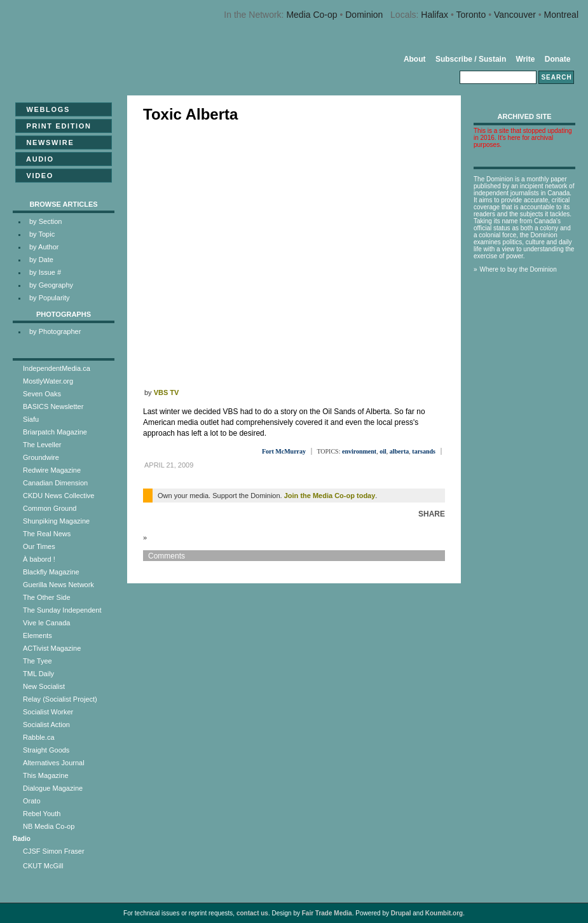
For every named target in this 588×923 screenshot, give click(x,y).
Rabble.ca (39, 737)
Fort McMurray (284, 451)
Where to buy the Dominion (518, 269)
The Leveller (42, 445)
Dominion (364, 15)
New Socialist (44, 686)
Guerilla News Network (58, 585)
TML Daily (38, 674)
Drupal (401, 913)
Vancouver (515, 15)
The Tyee (38, 661)
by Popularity (50, 298)
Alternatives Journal (54, 763)
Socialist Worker (48, 712)
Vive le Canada (46, 623)
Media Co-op (311, 15)
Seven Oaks (42, 394)
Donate (558, 59)
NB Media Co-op (49, 826)
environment (359, 451)
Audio (36, 159)
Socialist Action (46, 725)
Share (432, 514)
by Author (44, 247)
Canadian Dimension (55, 483)
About (415, 59)
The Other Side (47, 597)
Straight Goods (46, 750)
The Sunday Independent (62, 610)
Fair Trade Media (327, 913)
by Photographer (55, 331)
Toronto (471, 15)
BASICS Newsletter (53, 406)
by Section (45, 221)
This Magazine (46, 775)
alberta (400, 451)
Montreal (561, 15)
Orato (32, 801)
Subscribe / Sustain (471, 59)
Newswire (46, 142)
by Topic (42, 234)
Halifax (434, 15)
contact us (252, 913)
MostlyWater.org (48, 381)
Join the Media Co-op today (330, 496)
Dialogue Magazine (53, 788)
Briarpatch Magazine (55, 432)
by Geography (51, 285)
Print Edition (55, 126)
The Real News (47, 534)
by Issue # (45, 272)
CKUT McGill (43, 866)
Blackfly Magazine (51, 572)
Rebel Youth (42, 814)
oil (383, 451)
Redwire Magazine (52, 470)
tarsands (424, 451)
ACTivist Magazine (52, 648)
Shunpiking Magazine (56, 521)
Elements (38, 635)
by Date (41, 260)
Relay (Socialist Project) (60, 699)
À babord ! (39, 559)
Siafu (31, 419)
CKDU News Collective (58, 496)
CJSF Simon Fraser (54, 851)
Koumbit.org (444, 913)
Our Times (39, 546)
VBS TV (167, 392)
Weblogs (44, 109)
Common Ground (50, 508)
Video (36, 176)
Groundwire (41, 457)
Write (526, 59)
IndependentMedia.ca (57, 368)
